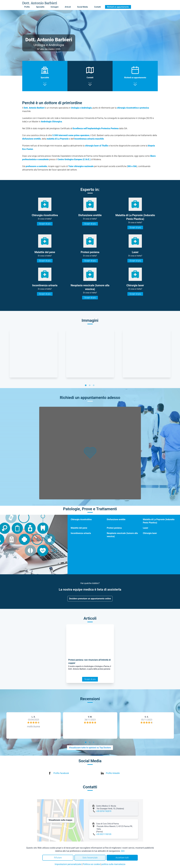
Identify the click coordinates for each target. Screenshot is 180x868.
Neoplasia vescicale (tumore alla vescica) (122, 535)
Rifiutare (58, 858)
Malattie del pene (79, 528)
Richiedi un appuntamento (118, 7)
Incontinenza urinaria (81, 533)
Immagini (55, 7)
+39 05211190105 (104, 834)
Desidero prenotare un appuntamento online (90, 599)
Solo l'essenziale (90, 858)
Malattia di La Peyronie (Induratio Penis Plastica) (159, 521)
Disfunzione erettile (116, 519)
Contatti (97, 7)
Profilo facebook (61, 773)
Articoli (68, 7)
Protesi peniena (114, 528)
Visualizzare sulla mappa (60, 820)
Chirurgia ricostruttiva (81, 519)
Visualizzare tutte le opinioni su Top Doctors (90, 748)
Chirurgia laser (150, 533)
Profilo (27, 7)
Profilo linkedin (113, 773)
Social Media (82, 7)
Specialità (40, 7)
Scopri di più (45, 224)
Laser (146, 528)
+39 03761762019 (104, 811)
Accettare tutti (122, 858)
